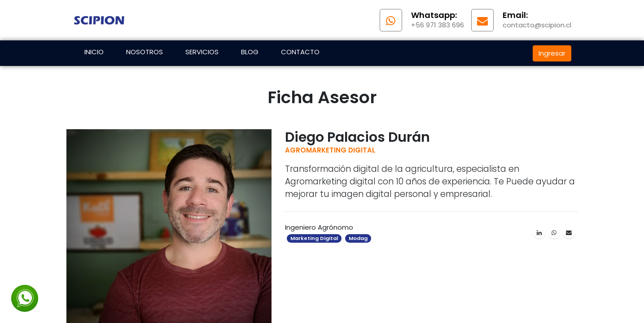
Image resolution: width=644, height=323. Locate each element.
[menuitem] (94, 53)
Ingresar (552, 53)
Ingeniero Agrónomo (319, 227)
